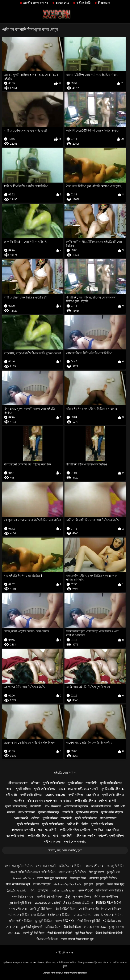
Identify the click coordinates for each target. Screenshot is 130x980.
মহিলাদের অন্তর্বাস (18, 783)
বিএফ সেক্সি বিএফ (47, 939)
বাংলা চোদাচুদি (42, 884)
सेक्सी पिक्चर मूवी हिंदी (89, 921)
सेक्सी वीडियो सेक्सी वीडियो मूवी (77, 939)
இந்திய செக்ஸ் (17, 890)
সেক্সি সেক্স (11, 927)
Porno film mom (109, 903)
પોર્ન (32, 890)
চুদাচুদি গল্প (113, 872)
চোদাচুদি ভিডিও (116, 866)
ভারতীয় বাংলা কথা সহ (36, 3)
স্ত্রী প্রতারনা (104, 3)
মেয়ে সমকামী (21, 818)
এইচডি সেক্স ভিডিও (65, 773)
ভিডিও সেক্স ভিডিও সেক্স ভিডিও (26, 915)
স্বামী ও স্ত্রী (11, 795)
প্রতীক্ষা (35, 818)
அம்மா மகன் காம (63, 890)
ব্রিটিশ (85, 824)
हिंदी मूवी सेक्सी (96, 872)
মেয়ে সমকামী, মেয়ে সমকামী (83, 789)
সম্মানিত (98, 830)
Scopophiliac (55, 795)
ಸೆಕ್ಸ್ (68, 897)
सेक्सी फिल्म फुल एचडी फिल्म (52, 878)
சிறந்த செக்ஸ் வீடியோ (78, 903)
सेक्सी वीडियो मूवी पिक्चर (49, 897)
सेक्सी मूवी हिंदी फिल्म (34, 933)
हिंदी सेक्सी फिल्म (72, 927)
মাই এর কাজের (52, 842)
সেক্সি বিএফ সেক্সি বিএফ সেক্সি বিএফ (100, 909)
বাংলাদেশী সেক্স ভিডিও (110, 890)
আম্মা (9, 789)
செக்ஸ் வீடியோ (24, 878)
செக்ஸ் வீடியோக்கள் (67, 884)
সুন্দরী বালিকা (75, 783)
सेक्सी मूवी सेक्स (78, 878)
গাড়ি (56, 836)
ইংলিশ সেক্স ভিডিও (59, 915)
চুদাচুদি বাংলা (117, 927)
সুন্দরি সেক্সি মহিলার (53, 783)
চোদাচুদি (43, 890)
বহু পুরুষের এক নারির (23, 830)
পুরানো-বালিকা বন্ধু (48, 812)
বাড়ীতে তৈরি (83, 3)
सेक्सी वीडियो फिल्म (66, 909)
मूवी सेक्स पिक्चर (84, 933)
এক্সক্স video (85, 890)
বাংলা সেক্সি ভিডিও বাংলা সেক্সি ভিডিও (33, 872)
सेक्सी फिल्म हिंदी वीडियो (60, 933)
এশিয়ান (35, 783)
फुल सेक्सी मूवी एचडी (31, 927)
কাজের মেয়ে (62, 3)
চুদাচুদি (100, 884)
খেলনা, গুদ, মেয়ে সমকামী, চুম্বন (65, 850)
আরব (62, 789)
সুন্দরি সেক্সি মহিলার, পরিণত (75, 830)
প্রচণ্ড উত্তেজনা (53, 806)
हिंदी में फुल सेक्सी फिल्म (106, 897)
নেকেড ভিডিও (82, 915)
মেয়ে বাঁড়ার (93, 795)
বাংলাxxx (14, 933)
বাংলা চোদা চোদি (46, 866)
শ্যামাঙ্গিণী (91, 783)
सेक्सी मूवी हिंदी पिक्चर (41, 909)
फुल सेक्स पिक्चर (82, 897)
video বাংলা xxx (95, 927)
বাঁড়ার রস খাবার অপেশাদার (42, 801)
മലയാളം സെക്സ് (47, 903)
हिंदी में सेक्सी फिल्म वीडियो (109, 933)
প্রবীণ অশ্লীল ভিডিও (21, 921)
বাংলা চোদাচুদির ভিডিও (19, 866)
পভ (40, 830)
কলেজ (11, 812)
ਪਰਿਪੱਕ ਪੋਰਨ (53, 927)
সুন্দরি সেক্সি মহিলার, (111, 783)
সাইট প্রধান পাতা (65, 952)
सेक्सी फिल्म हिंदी (116, 884)
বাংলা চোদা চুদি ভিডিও (72, 872)
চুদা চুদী (89, 884)
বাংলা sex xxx (65, 921)
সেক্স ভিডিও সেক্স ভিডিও (108, 915)
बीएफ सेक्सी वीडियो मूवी (18, 884)
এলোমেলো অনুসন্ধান (76, 806)
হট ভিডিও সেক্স (112, 921)
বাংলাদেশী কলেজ (101, 806)
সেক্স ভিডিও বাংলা (23, 897)
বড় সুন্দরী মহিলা (15, 836)
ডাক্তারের (66, 801)
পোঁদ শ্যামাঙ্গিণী (107, 801)
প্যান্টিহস (19, 801)
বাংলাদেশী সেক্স (94, 866)
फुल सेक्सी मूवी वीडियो (20, 903)
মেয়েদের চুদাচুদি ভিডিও (103, 878)
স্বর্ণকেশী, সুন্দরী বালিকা (111, 836)
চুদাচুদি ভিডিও (44, 921)
